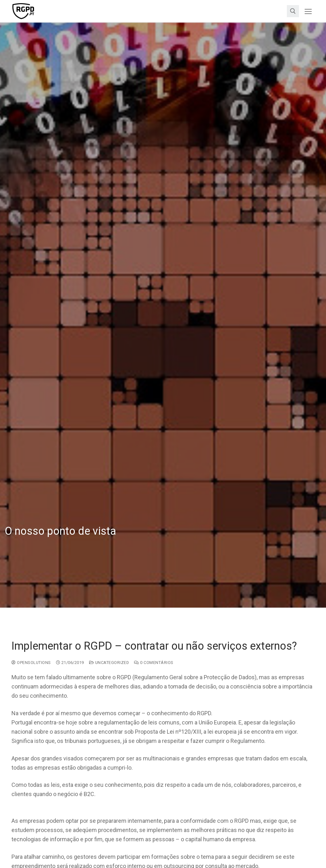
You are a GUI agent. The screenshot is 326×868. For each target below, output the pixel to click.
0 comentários (154, 663)
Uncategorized (109, 663)
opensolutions (31, 663)
